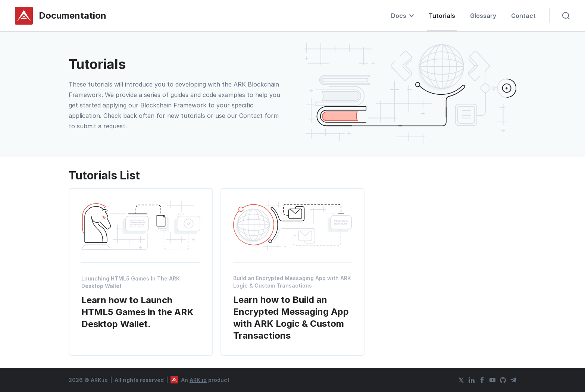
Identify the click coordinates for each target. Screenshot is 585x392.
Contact (523, 16)
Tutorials (442, 16)
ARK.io (198, 380)
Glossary (483, 16)
